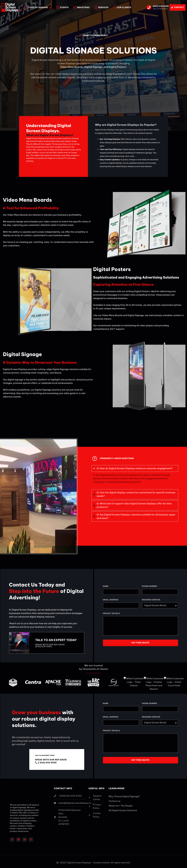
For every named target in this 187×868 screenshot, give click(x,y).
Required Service (151, 600)
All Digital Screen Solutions (123, 809)
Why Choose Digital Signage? (124, 795)
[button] (135, 468)
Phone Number (150, 586)
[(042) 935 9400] (149, 7)
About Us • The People (121, 804)
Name (106, 586)
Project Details (111, 613)
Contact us (114, 800)
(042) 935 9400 (161, 6)
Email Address (111, 600)
